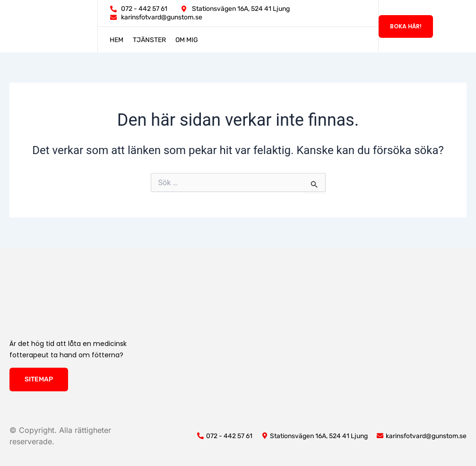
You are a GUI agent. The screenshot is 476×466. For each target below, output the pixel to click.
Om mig (187, 40)
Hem (117, 40)
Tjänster (149, 40)
